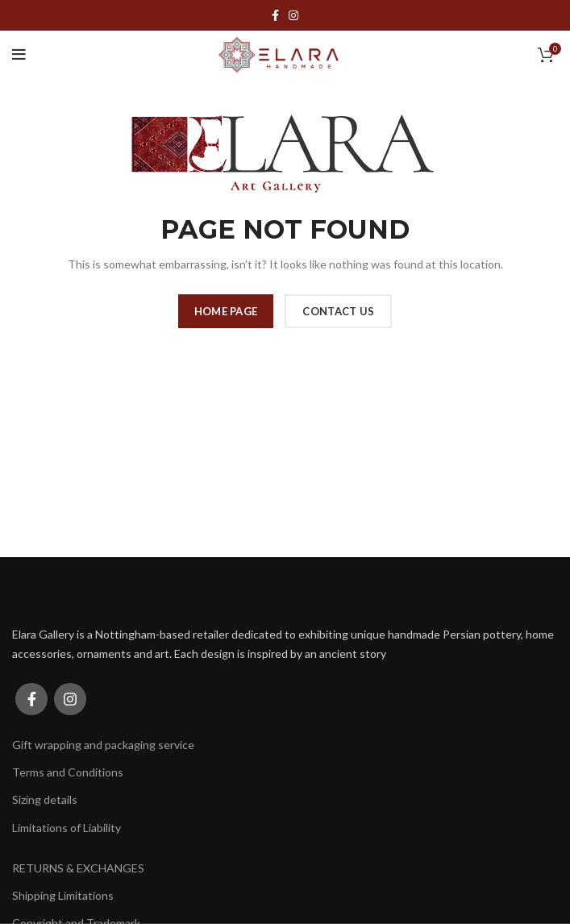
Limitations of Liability (67, 828)
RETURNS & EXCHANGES (78, 868)
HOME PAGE (226, 311)
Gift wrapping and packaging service (103, 745)
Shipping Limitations (63, 895)
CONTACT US (338, 311)
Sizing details (45, 799)
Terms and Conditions (68, 772)
